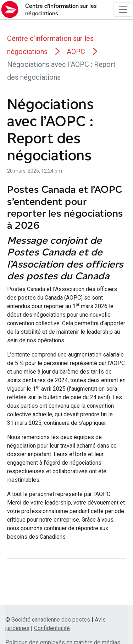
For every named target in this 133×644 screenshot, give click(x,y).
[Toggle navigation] (123, 10)
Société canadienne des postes (51, 620)
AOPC (76, 52)
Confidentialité (52, 628)
